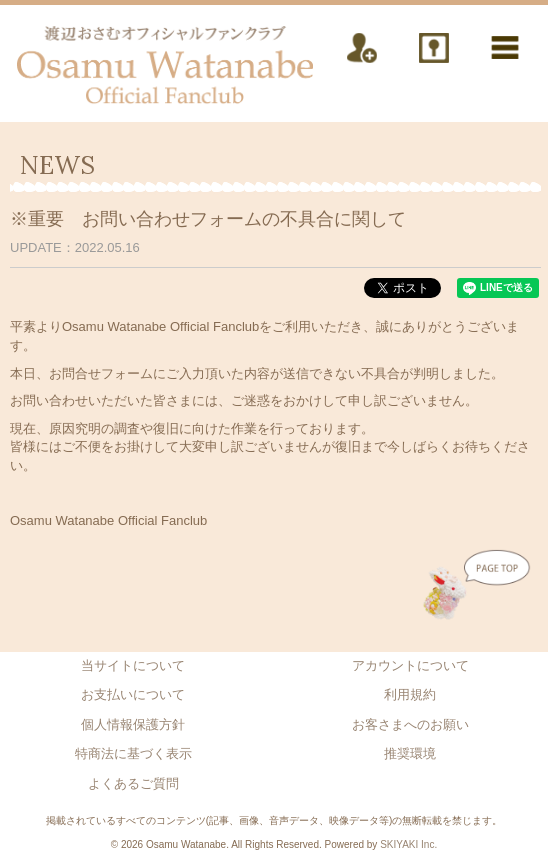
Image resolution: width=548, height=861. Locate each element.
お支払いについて (133, 694)
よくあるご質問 (133, 783)
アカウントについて (410, 665)
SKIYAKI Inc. (408, 844)
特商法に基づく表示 (133, 753)
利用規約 (410, 694)
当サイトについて (133, 665)
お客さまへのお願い (410, 724)
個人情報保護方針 (133, 724)
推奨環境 (410, 753)
